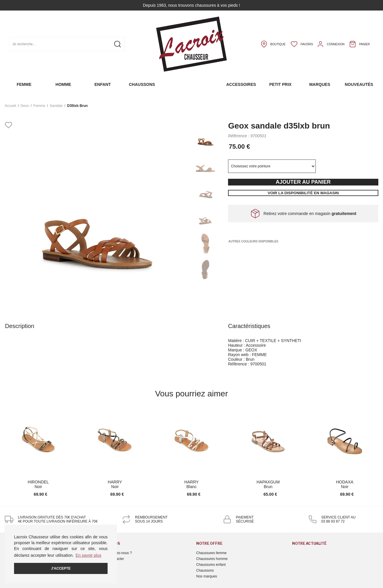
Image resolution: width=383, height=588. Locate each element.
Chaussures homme (212, 559)
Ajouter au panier (303, 182)
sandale (56, 106)
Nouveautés (359, 84)
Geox (25, 106)
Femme (24, 84)
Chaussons (142, 84)
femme (39, 106)
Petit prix (280, 84)
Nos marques (207, 576)
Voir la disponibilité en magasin (303, 193)
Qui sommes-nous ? (116, 553)
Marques (320, 84)
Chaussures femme (211, 553)
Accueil (10, 106)
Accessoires (241, 84)
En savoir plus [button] (89, 555)
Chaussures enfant (211, 565)
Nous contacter (112, 559)
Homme (63, 84)
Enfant (103, 84)
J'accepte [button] (61, 568)
